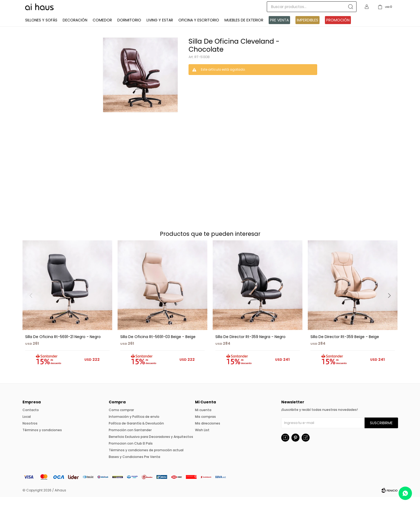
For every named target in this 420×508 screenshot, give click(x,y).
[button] (391, 317)
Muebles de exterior (244, 31)
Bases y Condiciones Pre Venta (134, 468)
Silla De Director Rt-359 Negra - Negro (250, 348)
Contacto (31, 421)
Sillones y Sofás (41, 31)
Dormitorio (129, 31)
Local (27, 428)
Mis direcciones (208, 434)
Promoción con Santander (130, 441)
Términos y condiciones (42, 441)
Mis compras (205, 428)
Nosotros (30, 434)
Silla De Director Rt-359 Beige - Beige (345, 348)
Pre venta (279, 31)
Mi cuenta (203, 421)
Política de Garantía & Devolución (136, 434)
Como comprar (121, 421)
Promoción (338, 31)
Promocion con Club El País (131, 454)
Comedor (102, 31)
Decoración (75, 31)
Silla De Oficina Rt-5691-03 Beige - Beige (158, 348)
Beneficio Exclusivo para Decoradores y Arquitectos (151, 448)
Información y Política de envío (134, 428)
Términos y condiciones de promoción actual (146, 461)
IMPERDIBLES (307, 31)
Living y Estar (160, 31)
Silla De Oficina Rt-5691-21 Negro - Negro (63, 348)
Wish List (202, 441)
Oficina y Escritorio (199, 31)
